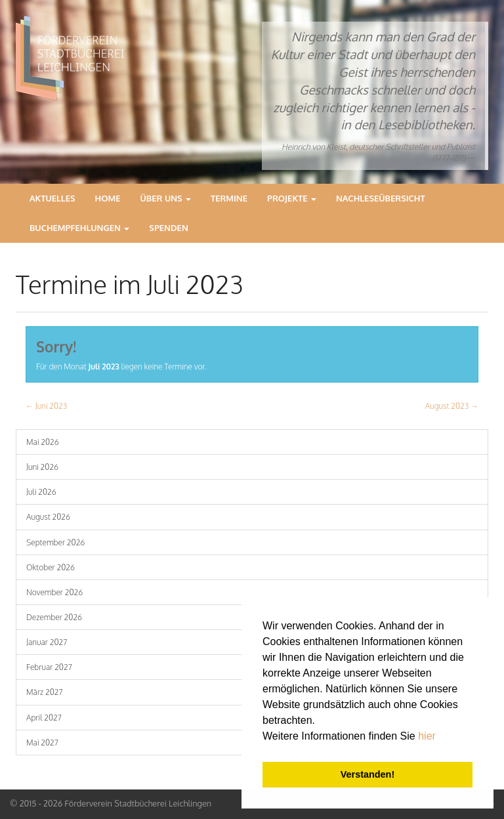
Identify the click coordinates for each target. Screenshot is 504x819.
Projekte (292, 198)
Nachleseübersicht (381, 198)
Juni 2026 (42, 467)
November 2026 (54, 592)
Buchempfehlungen (79, 228)
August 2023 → (452, 406)
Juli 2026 (41, 492)
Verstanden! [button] (367, 774)
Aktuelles (52, 198)
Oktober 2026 (51, 567)
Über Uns (166, 198)
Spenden (168, 228)
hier (427, 736)
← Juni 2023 (46, 406)
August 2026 (48, 517)
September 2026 (55, 542)
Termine (229, 198)
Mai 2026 (43, 442)
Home (108, 198)
